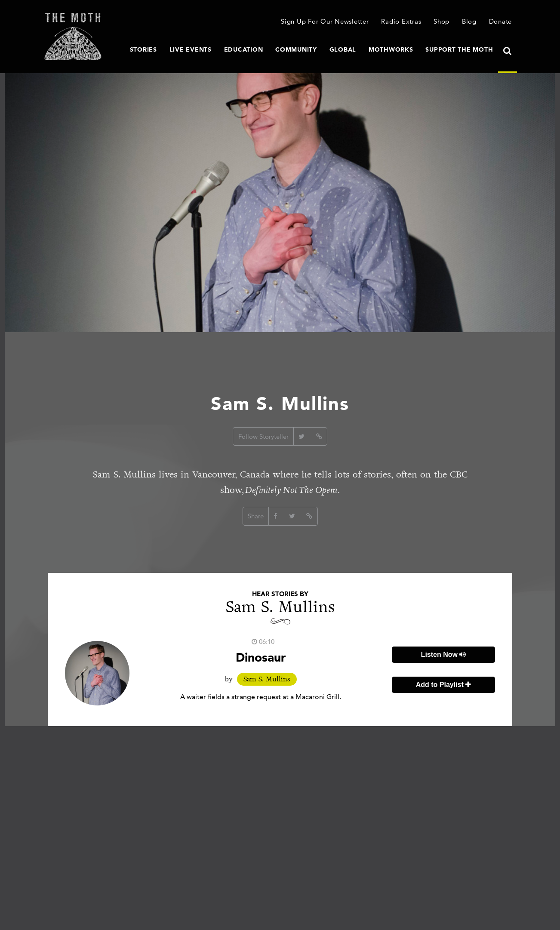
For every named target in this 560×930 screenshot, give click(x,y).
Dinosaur (261, 657)
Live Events (191, 49)
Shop (442, 21)
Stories (143, 49)
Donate (501, 21)
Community (296, 49)
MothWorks (391, 49)
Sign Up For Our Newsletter (325, 21)
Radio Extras (401, 21)
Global (343, 49)
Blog (469, 21)
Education (244, 49)
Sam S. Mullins (267, 679)
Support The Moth (459, 49)
